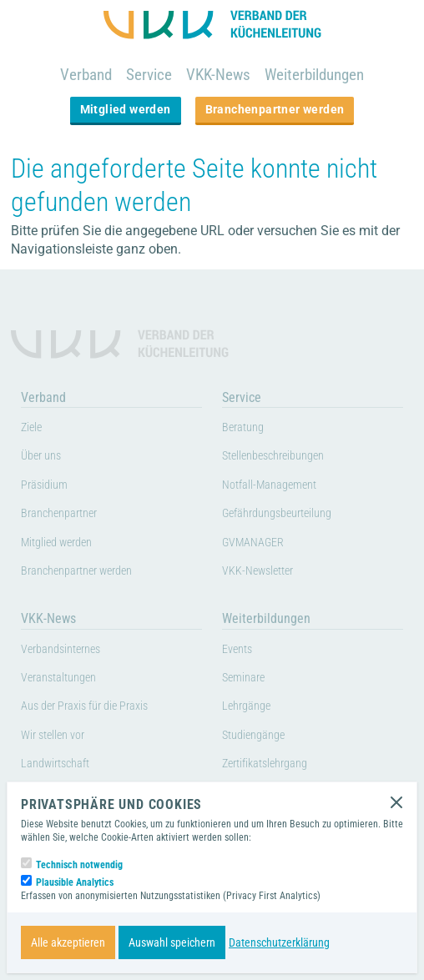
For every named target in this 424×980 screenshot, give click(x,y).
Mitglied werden (126, 109)
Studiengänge (253, 735)
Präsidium (44, 485)
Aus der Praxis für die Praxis (84, 706)
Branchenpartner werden (275, 109)
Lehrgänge (246, 706)
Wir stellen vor (53, 735)
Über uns (41, 456)
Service (149, 75)
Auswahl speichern (172, 942)
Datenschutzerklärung (279, 942)
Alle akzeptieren (68, 942)
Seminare (243, 678)
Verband (86, 75)
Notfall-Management (269, 485)
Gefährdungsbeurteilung (277, 513)
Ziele (31, 427)
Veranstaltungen (58, 678)
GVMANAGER (253, 543)
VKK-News (218, 75)
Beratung (243, 427)
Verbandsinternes (61, 649)
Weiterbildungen (314, 75)
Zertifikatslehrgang (265, 764)
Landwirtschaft (55, 764)
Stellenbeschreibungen (273, 456)
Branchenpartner (59, 513)
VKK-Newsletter (257, 571)
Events (237, 649)
